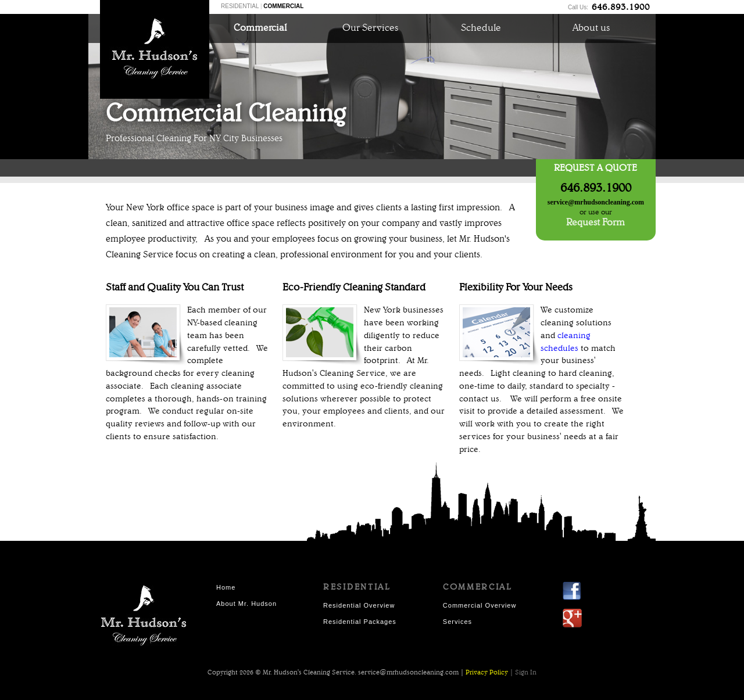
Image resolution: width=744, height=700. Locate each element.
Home (226, 587)
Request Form (595, 223)
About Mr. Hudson (246, 604)
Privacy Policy (487, 673)
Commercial (260, 28)
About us (591, 28)
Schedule (481, 28)
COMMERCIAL (283, 6)
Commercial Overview (480, 605)
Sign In (526, 673)
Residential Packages (360, 622)
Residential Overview (359, 605)
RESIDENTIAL (240, 6)
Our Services (370, 28)
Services (457, 622)
